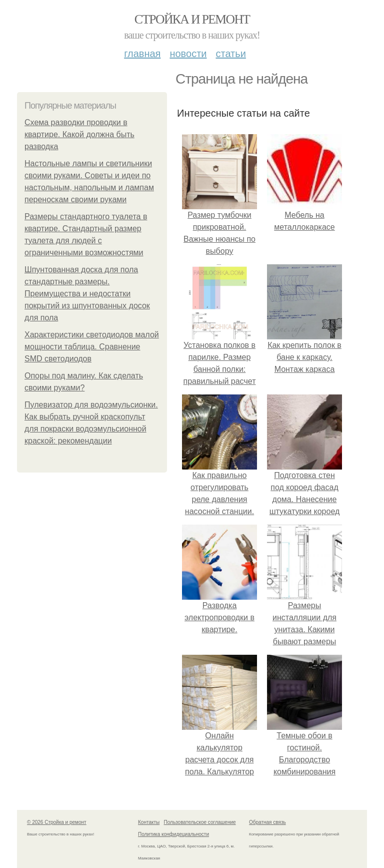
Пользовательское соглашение (200, 822)
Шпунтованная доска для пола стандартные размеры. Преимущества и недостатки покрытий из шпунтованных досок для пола (87, 294)
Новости (188, 54)
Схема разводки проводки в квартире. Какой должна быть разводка (79, 134)
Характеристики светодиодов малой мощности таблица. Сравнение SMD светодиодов (92, 347)
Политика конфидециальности (173, 834)
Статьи (230, 54)
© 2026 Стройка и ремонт (57, 822)
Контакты (149, 822)
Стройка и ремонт (192, 19)
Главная (142, 54)
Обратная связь (267, 822)
